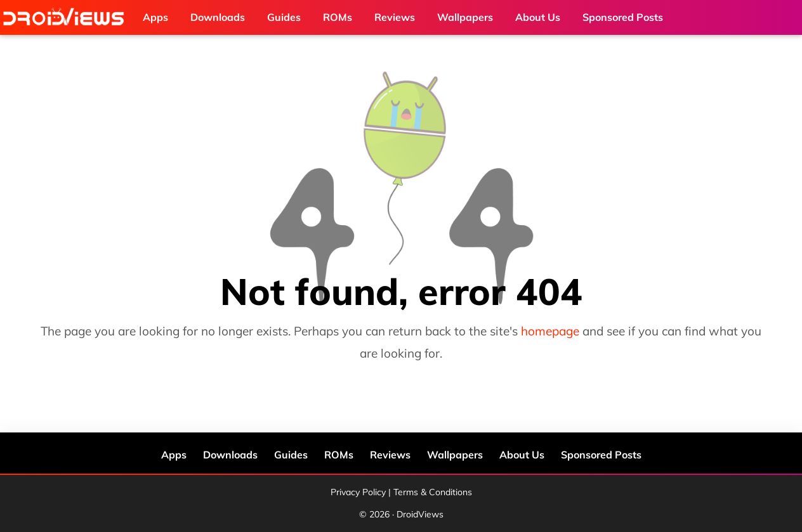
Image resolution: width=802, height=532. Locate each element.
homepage (550, 331)
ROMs (339, 455)
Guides (291, 455)
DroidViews (67, 17)
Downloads (230, 455)
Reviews (390, 455)
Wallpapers (455, 455)
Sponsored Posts (601, 455)
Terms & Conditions (433, 492)
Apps (174, 455)
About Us (522, 455)
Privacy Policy (358, 492)
